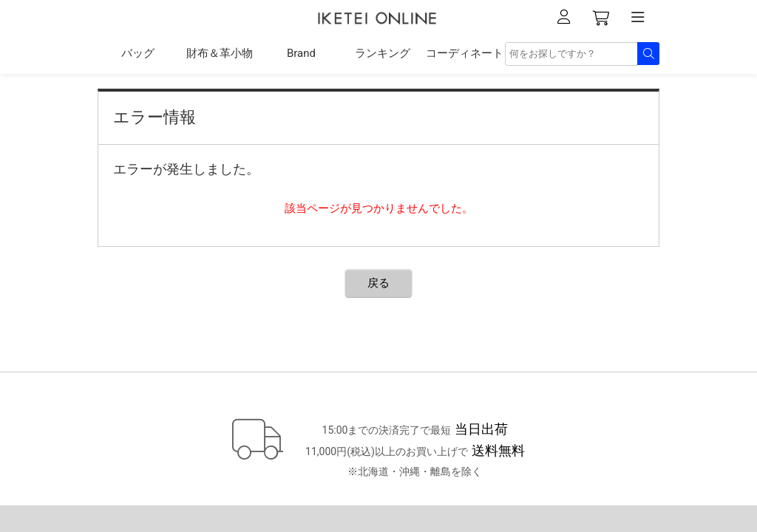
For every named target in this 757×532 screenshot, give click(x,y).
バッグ (138, 53)
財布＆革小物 (220, 53)
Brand (301, 53)
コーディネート (465, 53)
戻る (378, 283)
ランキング (383, 53)
